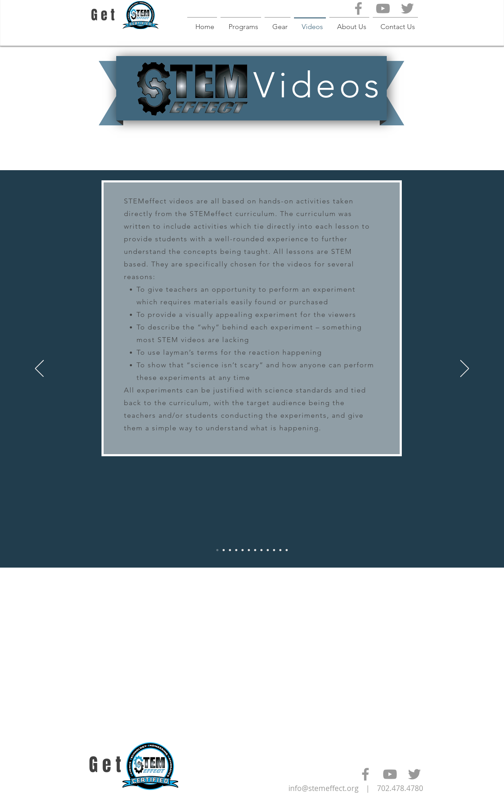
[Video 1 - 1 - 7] (230, 550)
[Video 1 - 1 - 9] (236, 550)
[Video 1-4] (243, 550)
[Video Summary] (217, 550)
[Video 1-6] (255, 550)
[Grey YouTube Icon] (383, 8)
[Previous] (39, 369)
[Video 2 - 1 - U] (224, 550)
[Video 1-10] (280, 550)
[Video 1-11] (287, 550)
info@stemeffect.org (324, 788)
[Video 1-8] (268, 550)
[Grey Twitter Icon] (407, 8)
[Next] (465, 369)
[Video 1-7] (261, 550)
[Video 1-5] (249, 550)
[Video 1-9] (274, 550)
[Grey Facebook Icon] (358, 8)
